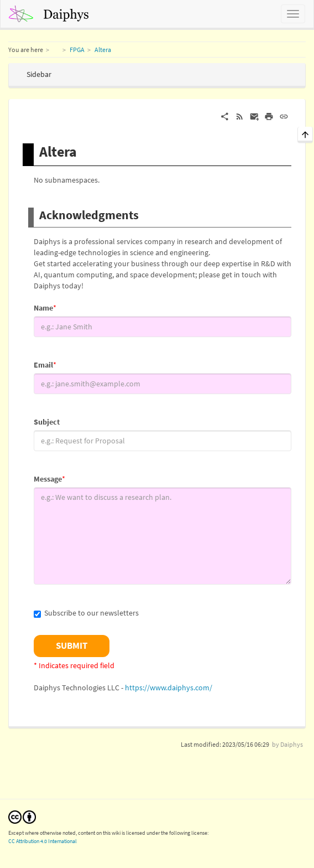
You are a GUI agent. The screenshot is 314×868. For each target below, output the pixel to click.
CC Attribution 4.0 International (43, 841)
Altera (103, 50)
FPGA (77, 50)
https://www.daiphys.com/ (169, 688)
